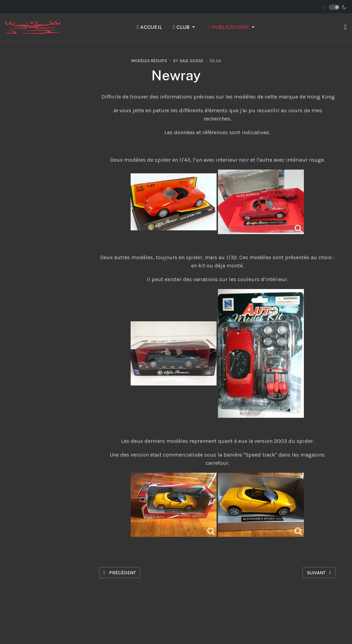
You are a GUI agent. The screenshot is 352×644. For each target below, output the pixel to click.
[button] (185, 27)
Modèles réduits (149, 61)
